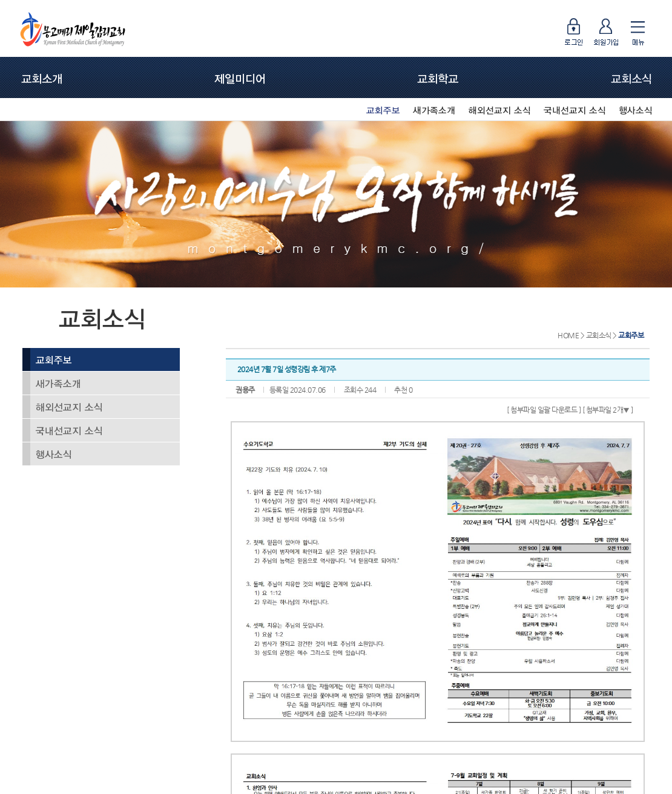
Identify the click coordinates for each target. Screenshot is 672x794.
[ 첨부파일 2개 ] (608, 410)
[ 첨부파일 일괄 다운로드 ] (544, 410)
